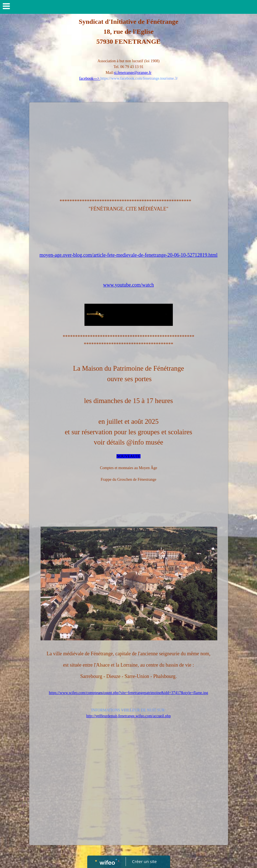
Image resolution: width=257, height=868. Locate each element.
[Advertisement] (129, 147)
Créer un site (144, 861)
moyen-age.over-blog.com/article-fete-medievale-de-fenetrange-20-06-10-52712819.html (128, 255)
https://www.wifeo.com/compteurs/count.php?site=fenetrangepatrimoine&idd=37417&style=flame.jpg (128, 693)
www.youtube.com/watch (129, 285)
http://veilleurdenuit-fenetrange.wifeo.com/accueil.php (129, 716)
